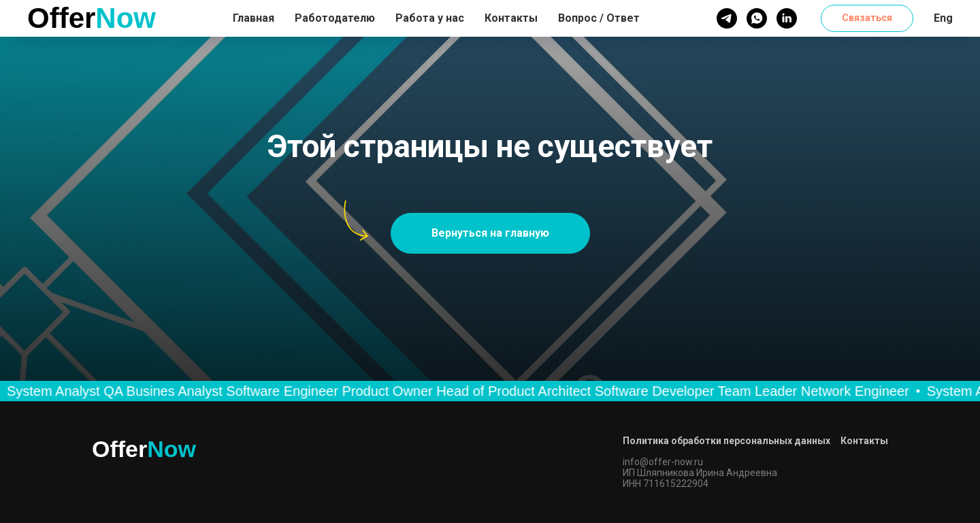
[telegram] (727, 18)
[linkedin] (787, 18)
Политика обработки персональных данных (726, 441)
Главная (254, 18)
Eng (943, 18)
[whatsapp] (757, 18)
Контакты (511, 18)
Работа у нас (430, 18)
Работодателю (335, 18)
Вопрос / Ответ (599, 18)
